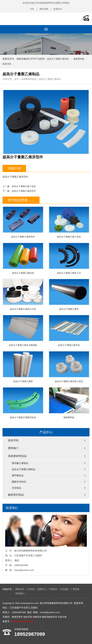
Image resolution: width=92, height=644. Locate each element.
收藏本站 (58, 9)
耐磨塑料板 (81, 58)
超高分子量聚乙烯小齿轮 (25, 185)
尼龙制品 (17, 488)
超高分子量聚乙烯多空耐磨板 (23, 330)
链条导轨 (7, 63)
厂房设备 (79, 589)
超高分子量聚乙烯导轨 (59, 58)
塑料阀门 (13, 448)
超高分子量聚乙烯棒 (23, 366)
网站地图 (44, 9)
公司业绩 (67, 589)
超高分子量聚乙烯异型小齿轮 (69, 366)
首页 (17, 78)
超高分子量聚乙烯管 (69, 294)
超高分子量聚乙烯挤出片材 (23, 294)
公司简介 (32, 589)
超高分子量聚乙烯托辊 (23, 257)
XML (31, 9)
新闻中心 (44, 589)
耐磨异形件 (18, 617)
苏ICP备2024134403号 (24, 621)
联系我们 (8, 593)
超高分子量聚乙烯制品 (52, 78)
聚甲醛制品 (18, 475)
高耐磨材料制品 (30, 78)
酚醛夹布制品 (19, 481)
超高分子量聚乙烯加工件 (69, 257)
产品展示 (55, 589)
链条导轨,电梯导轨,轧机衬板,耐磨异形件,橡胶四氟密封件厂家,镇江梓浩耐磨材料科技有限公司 (24, 18)
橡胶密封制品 (16, 495)
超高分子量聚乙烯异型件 (25, 190)
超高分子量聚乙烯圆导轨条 (23, 402)
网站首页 (20, 589)
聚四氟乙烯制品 (20, 463)
